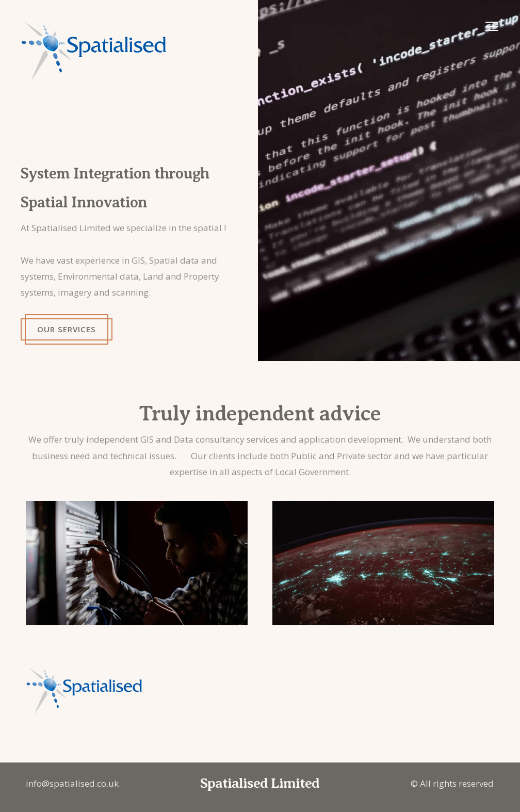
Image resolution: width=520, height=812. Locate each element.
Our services (66, 329)
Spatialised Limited (260, 783)
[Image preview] (389, 181)
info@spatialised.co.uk (72, 783)
